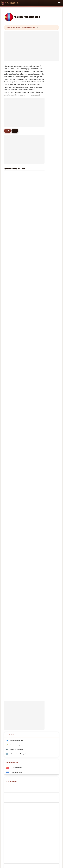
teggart (32, 422)
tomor (11, 264)
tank (31, 396)
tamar (10, 280)
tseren (11, 196)
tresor (10, 328)
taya (31, 291)
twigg (10, 391)
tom (10, 307)
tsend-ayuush (34, 212)
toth (31, 322)
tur (30, 301)
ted (10, 401)
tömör (11, 191)
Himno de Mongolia (16, 486)
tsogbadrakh (13, 212)
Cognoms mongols (18, 542)
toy (31, 328)
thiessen (11, 396)
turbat (32, 238)
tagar (31, 270)
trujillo (11, 407)
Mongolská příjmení (18, 560)
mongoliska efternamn (19, 582)
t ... (16, 131)
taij (31, 259)
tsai (10, 359)
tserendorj (12, 175)
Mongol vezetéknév (18, 573)
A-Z (8, 131)
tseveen (11, 206)
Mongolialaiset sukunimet (20, 569)
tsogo (31, 370)
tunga (10, 270)
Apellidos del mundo (13, 27)
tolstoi (11, 433)
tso (10, 275)
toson (31, 359)
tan (10, 285)
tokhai (32, 428)
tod (31, 254)
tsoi (31, 354)
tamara (32, 243)
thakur (11, 296)
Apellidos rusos (16, 509)
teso (31, 280)
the (10, 370)
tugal (10, 312)
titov (10, 259)
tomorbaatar (34, 249)
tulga (10, 233)
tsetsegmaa (12, 227)
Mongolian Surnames (18, 524)
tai (30, 317)
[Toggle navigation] (59, 3)
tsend (10, 180)
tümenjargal (13, 201)
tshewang (12, 417)
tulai (31, 338)
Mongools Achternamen (19, 555)
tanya (10, 249)
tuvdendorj (12, 254)
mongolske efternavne (18, 564)
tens (31, 391)
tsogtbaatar (12, 185)
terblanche (12, 338)
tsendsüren (33, 222)
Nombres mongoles (16, 482)
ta (9, 422)
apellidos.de (31, 705)
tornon (11, 343)
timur (31, 307)
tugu (10, 349)
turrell (31, 375)
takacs (11, 412)
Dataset (53, 713)
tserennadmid (34, 201)
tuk (10, 333)
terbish (32, 185)
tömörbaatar (34, 175)
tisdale (32, 386)
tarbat (32, 417)
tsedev (32, 206)
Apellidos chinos (17, 504)
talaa (31, 296)
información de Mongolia (18, 491)
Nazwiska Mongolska (18, 551)
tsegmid (32, 180)
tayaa (31, 264)
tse (10, 243)
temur (10, 380)
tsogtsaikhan (13, 222)
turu (10, 317)
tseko (31, 380)
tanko (10, 375)
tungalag (33, 196)
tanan (31, 433)
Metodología (9, 713)
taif (31, 412)
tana (10, 365)
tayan (10, 386)
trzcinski (32, 401)
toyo (10, 428)
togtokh (32, 217)
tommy (11, 301)
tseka (10, 322)
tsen (31, 343)
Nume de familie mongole (20, 578)
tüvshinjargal (13, 217)
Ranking (33, 713)
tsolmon (32, 191)
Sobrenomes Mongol (18, 546)
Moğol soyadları (16, 587)
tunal (31, 285)
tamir (31, 227)
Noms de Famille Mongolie (20, 528)
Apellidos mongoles (28, 27)
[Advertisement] (31, 46)
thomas (32, 333)
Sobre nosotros (22, 713)
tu (9, 291)
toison (32, 275)
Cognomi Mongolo (17, 537)
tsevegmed (12, 238)
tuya (31, 233)
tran (31, 312)
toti (31, 365)
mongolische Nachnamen (20, 532)
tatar (31, 349)
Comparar (43, 713)
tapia (31, 407)
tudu (10, 354)
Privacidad (31, 716)
